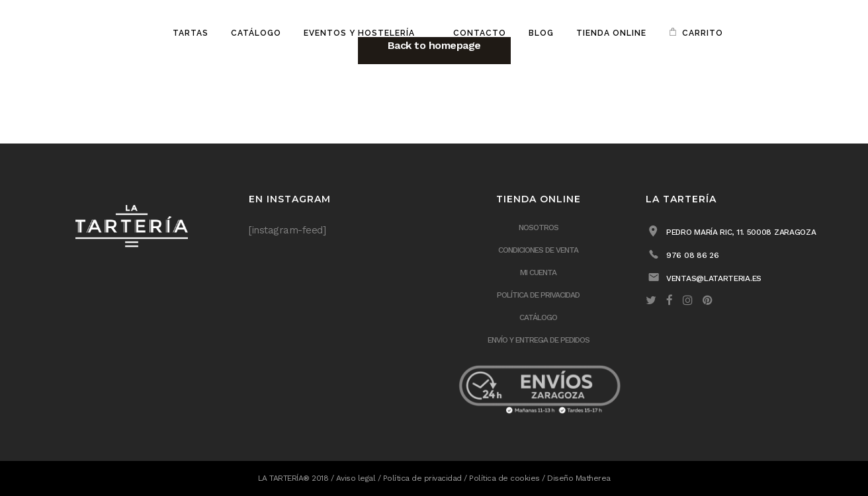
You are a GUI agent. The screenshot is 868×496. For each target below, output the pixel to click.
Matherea (593, 478)
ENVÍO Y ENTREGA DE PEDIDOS (539, 340)
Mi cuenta (538, 272)
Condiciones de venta (538, 250)
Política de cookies (504, 478)
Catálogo (538, 317)
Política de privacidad (538, 295)
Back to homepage (434, 45)
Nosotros (539, 227)
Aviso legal (356, 478)
